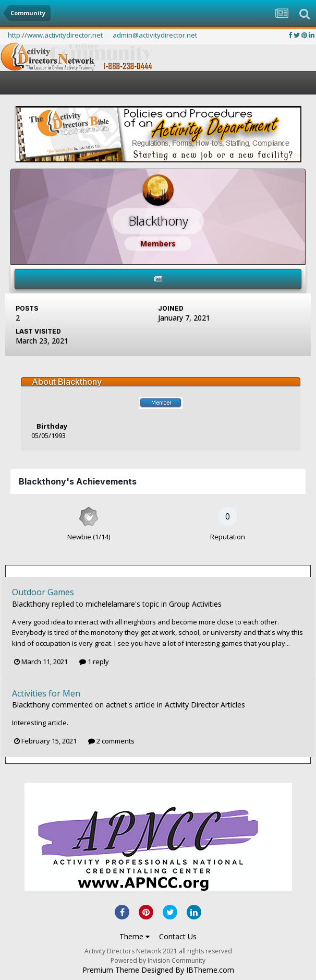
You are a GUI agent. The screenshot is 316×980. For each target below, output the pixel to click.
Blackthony (31, 604)
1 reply (94, 662)
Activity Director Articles (205, 705)
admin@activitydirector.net (155, 35)
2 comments (111, 741)
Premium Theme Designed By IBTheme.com (158, 970)
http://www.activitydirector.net (55, 35)
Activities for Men (46, 693)
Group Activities (195, 604)
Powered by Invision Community (158, 960)
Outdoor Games (43, 592)
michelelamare (110, 604)
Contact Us (178, 936)
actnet (117, 705)
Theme (135, 936)
